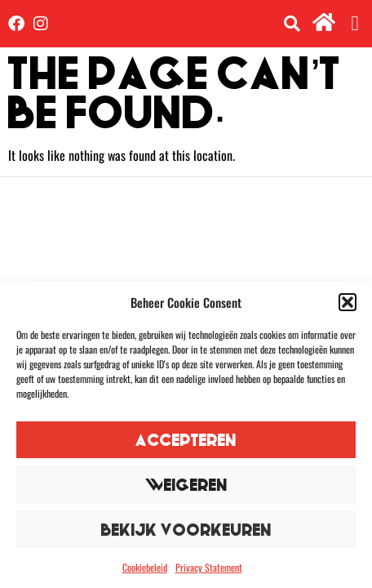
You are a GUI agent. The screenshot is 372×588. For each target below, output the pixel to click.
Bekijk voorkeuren (186, 530)
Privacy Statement (209, 567)
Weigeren (186, 485)
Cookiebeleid (145, 567)
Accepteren (186, 440)
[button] (348, 302)
